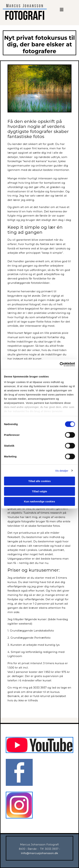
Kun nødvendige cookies (39, 501)
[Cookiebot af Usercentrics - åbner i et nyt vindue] (60, 364)
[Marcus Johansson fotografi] (39, 752)
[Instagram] (19, 817)
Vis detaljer (62, 470)
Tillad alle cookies (39, 481)
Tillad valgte (39, 491)
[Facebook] (19, 785)
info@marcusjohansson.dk (40, 853)
